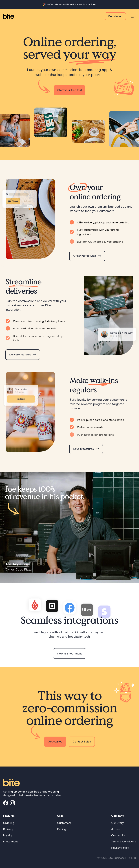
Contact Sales (82, 747)
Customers (64, 823)
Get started (115, 16)
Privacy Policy (120, 848)
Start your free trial (69, 90)
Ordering (9, 823)
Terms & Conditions (124, 841)
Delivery (8, 829)
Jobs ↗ (116, 829)
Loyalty (8, 835)
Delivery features (23, 360)
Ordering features (87, 261)
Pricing (62, 829)
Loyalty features (86, 454)
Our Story (117, 823)
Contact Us (118, 835)
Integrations (11, 841)
